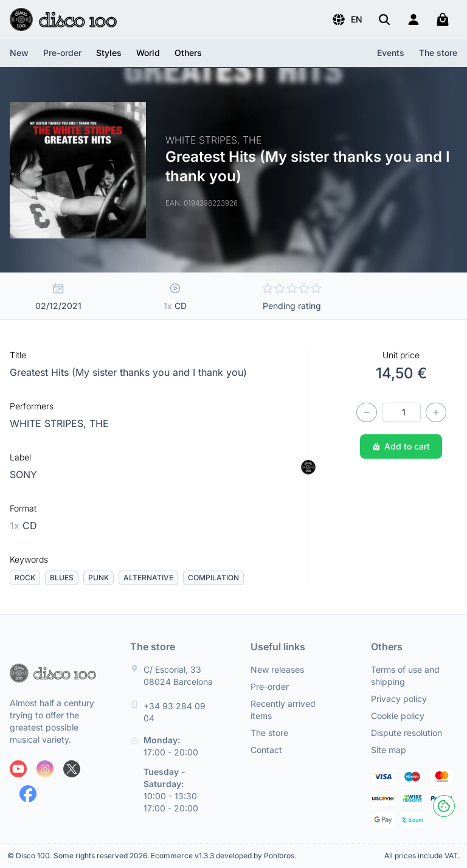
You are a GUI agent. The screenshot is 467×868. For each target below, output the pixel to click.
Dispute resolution (406, 733)
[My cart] (443, 19)
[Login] (413, 19)
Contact (266, 750)
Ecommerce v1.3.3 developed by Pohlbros (223, 856)
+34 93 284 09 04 (175, 712)
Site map (389, 750)
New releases (277, 669)
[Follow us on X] (72, 769)
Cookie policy (398, 716)
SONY (23, 474)
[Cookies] (444, 806)
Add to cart (401, 446)
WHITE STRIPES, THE (59, 423)
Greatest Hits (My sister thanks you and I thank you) (128, 372)
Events (391, 53)
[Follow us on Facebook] (28, 794)
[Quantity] (401, 412)
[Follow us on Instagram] (45, 769)
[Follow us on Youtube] (18, 769)
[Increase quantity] (436, 412)
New (19, 53)
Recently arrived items (283, 710)
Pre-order (62, 53)
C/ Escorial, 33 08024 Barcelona (178, 675)
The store (438, 53)
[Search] (384, 19)
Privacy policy (399, 699)
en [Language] (347, 19)
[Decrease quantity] (367, 412)
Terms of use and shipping (405, 675)
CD (23, 526)
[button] (347, 19)
